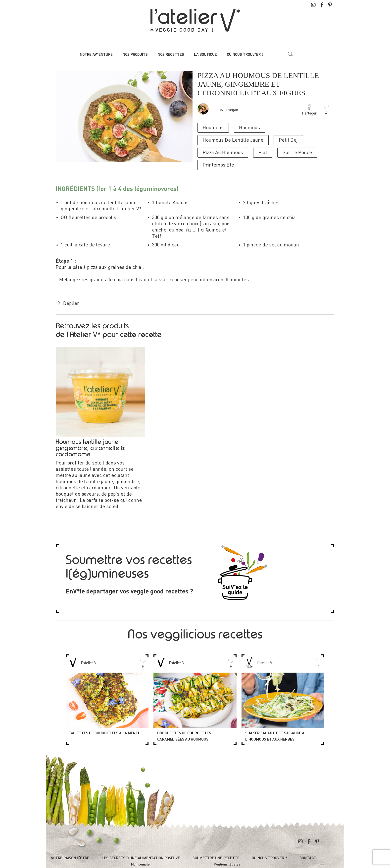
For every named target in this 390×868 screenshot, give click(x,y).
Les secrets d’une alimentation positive (141, 858)
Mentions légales (227, 865)
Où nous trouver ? (269, 858)
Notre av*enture (96, 55)
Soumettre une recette (216, 858)
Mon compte (140, 865)
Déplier (67, 304)
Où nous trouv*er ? (245, 55)
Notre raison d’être (70, 858)
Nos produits (135, 55)
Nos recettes (171, 55)
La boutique (205, 55)
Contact (308, 858)
